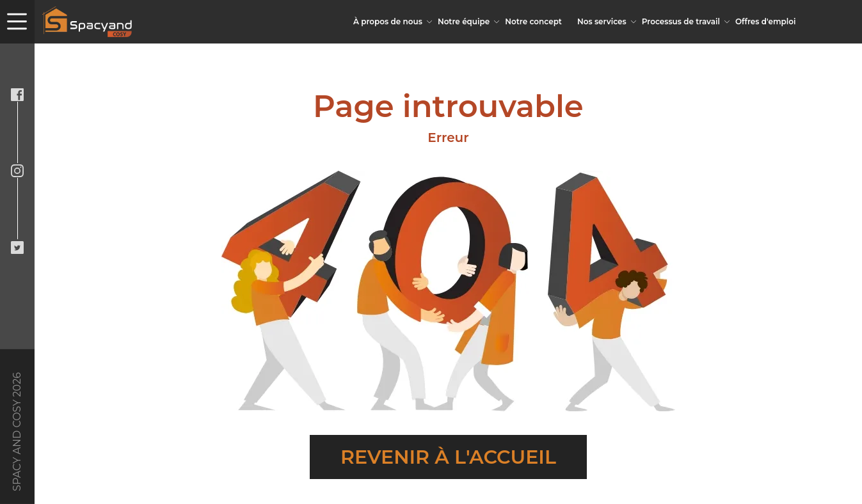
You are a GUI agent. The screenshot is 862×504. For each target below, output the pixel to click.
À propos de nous (388, 21)
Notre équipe (464, 21)
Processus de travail (681, 21)
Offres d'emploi (766, 21)
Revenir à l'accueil (448, 457)
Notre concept (533, 21)
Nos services (602, 21)
